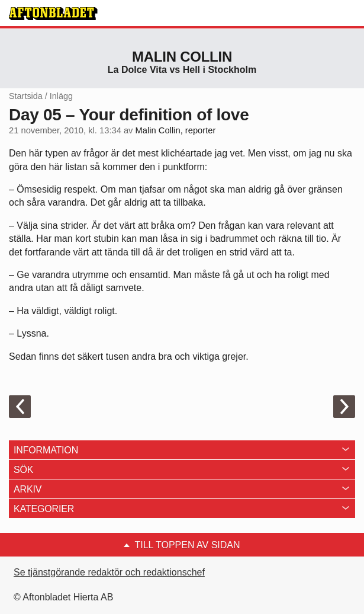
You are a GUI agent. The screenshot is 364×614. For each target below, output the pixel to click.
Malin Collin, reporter (176, 130)
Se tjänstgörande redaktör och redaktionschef (109, 572)
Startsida (26, 96)
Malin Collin (182, 57)
